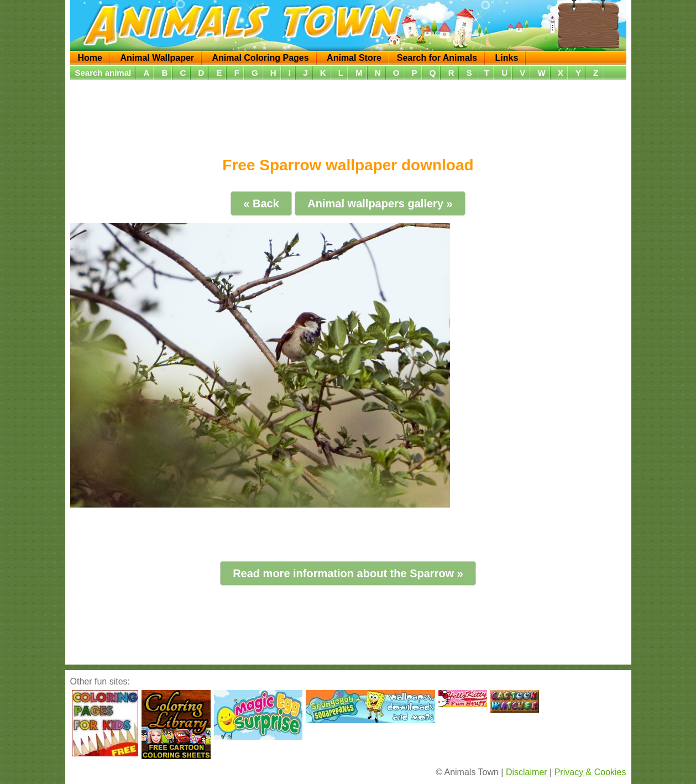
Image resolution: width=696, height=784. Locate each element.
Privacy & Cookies (590, 772)
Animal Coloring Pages (261, 58)
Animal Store (354, 58)
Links (506, 58)
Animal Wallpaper (157, 58)
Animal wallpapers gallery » (380, 203)
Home (90, 58)
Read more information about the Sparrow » (348, 573)
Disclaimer (527, 772)
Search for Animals (437, 58)
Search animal (103, 73)
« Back (261, 203)
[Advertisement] (348, 114)
